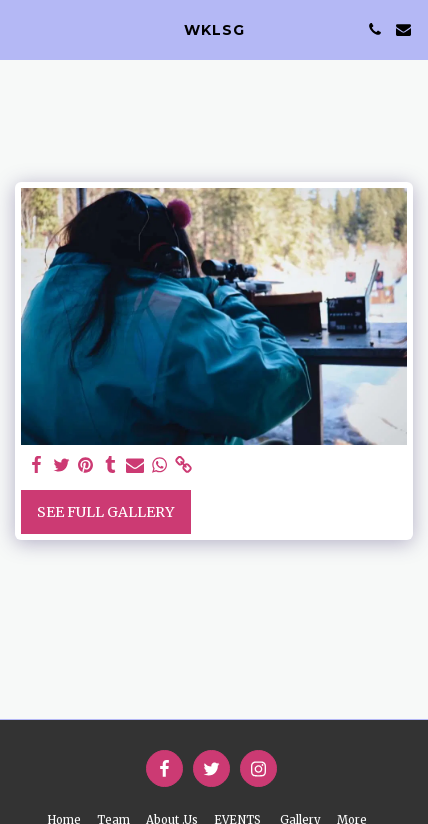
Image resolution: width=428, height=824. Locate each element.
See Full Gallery (105, 512)
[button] (22, 28)
